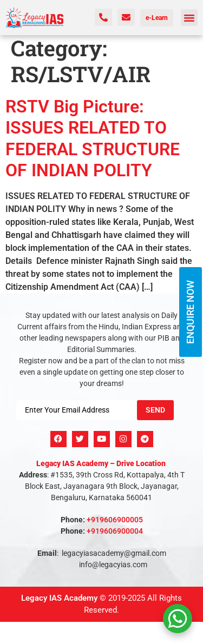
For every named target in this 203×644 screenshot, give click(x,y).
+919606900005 (115, 520)
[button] (189, 18)
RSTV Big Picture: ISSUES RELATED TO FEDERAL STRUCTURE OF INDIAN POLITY (93, 138)
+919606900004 (115, 531)
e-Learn (157, 18)
